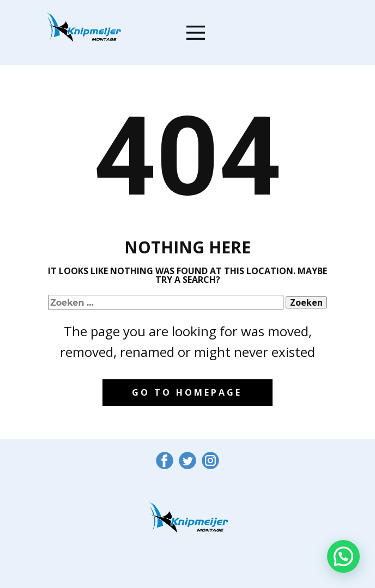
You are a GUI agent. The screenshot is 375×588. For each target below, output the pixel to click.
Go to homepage (187, 392)
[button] (343, 556)
